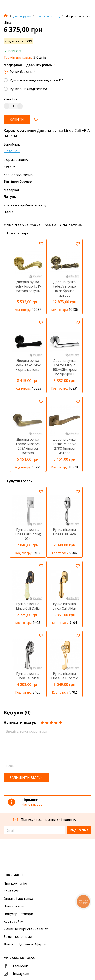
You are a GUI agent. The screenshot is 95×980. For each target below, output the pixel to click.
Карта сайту (13, 921)
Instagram (16, 974)
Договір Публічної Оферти (25, 944)
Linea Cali (12, 151)
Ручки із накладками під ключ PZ (36, 80)
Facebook (16, 966)
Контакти (11, 891)
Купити (17, 119)
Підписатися (79, 830)
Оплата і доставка (18, 899)
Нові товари (14, 906)
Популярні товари (18, 914)
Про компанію (15, 883)
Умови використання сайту (26, 929)
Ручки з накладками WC (29, 89)
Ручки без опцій (23, 72)
